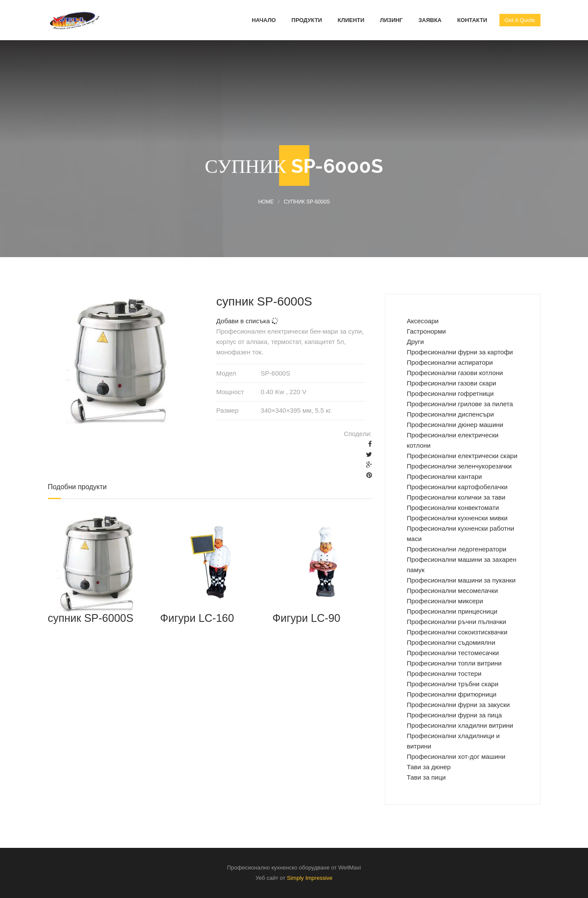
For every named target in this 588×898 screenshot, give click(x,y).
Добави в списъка (247, 321)
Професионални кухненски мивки (457, 518)
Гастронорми (426, 331)
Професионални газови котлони (455, 373)
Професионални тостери (444, 673)
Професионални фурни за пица (455, 715)
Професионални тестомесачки (453, 653)
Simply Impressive (310, 878)
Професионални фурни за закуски (458, 705)
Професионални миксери (445, 601)
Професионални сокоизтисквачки (457, 632)
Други (416, 342)
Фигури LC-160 (197, 618)
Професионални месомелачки (453, 591)
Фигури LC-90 (306, 618)
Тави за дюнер (429, 767)
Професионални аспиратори (450, 362)
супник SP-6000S (91, 618)
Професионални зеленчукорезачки (459, 466)
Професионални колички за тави (456, 497)
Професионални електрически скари (462, 456)
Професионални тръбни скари (453, 684)
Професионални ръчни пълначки (457, 622)
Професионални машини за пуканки (461, 580)
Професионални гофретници (450, 393)
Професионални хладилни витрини (460, 725)
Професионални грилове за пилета (460, 404)
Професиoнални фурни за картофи (460, 352)
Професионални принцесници (452, 611)
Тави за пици (426, 777)
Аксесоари (423, 321)
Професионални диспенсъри (451, 414)
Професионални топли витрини (455, 663)
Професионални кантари (445, 476)
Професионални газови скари (452, 383)
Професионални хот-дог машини (456, 756)
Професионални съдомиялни (451, 642)
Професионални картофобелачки (457, 487)
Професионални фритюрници (452, 694)
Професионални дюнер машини (455, 425)
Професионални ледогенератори (457, 549)
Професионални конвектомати (453, 508)
